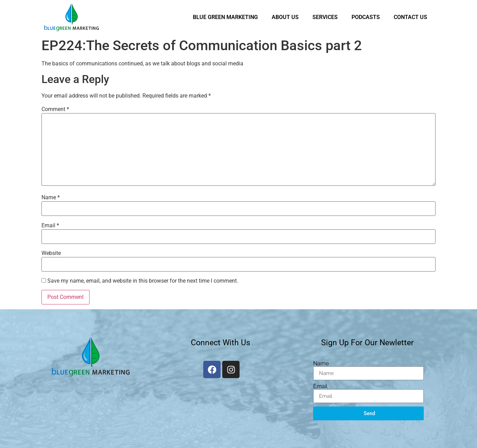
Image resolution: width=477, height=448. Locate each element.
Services (325, 17)
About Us (285, 17)
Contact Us (410, 17)
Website (51, 253)
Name (51, 198)
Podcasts (366, 17)
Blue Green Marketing (225, 17)
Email (50, 226)
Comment (55, 109)
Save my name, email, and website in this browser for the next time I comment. (143, 281)
